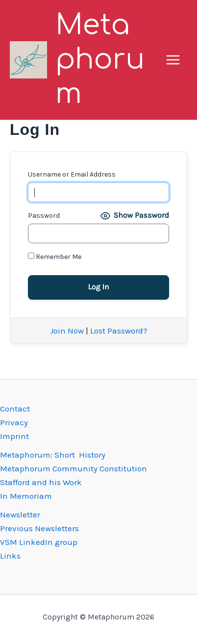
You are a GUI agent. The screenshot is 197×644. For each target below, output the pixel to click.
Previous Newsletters (39, 528)
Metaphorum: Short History (53, 455)
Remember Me (55, 257)
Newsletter (20, 515)
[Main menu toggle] (173, 60)
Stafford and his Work (41, 482)
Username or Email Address (72, 174)
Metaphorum (100, 60)
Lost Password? (119, 331)
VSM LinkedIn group (39, 542)
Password (44, 216)
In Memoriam (26, 496)
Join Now (67, 331)
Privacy (14, 422)
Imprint (14, 436)
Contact (15, 409)
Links (10, 556)
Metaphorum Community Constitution (74, 468)
